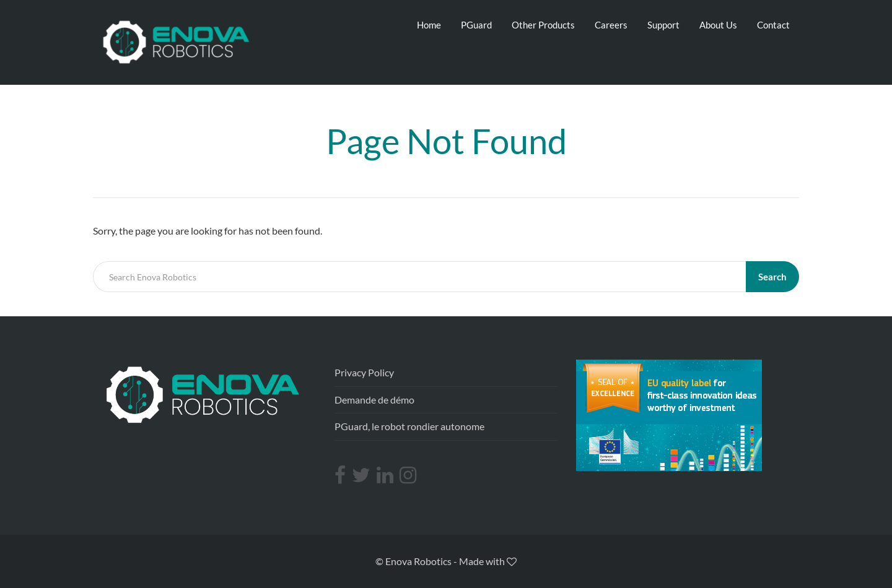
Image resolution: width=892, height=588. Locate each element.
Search (772, 277)
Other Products (543, 25)
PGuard (476, 25)
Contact (773, 25)
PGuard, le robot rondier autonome (409, 426)
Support (663, 25)
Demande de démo (374, 400)
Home (429, 25)
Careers (611, 25)
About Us (718, 25)
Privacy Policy (364, 372)
